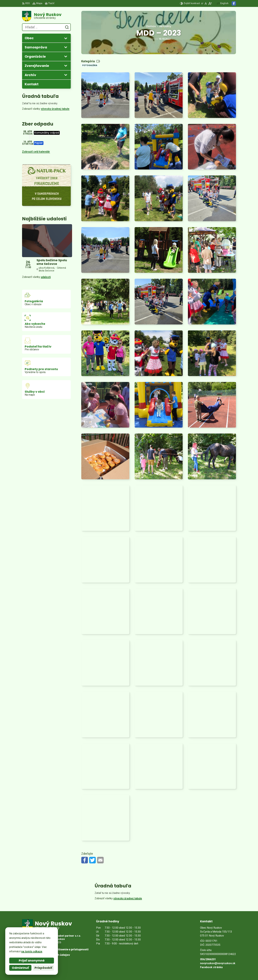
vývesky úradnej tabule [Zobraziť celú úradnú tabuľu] (55, 109)
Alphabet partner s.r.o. (67, 936)
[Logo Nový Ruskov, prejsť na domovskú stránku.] (46, 16)
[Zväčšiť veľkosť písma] (210, 3)
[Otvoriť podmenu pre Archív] (66, 75)
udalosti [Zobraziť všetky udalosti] (46, 277)
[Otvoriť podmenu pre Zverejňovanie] (66, 66)
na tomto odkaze (32, 951)
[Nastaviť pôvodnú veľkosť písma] (206, 3)
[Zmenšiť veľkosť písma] (202, 3)
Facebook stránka (211, 967)
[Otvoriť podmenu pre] (66, 38)
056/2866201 (208, 959)
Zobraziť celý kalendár (36, 152)
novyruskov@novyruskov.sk (218, 963)
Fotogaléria (90, 65)
